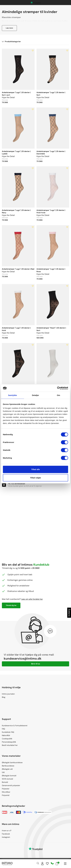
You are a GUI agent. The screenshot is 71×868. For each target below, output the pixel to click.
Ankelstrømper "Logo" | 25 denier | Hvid (16, 329)
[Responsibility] (52, 864)
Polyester (6, 789)
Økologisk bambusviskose (12, 762)
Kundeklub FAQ (8, 732)
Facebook (6, 834)
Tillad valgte (35, 478)
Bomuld (5, 782)
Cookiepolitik (7, 739)
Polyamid (6, 795)
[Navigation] (65, 864)
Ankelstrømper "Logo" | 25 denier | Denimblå (51, 153)
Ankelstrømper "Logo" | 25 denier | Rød (18, 269)
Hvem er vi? (7, 831)
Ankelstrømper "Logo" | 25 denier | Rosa (51, 270)
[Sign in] (42, 864)
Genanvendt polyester (11, 785)
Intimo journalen (8, 694)
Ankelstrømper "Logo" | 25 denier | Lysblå (16, 153)
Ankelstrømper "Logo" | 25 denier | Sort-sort (16, 94)
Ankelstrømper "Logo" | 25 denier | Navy (16, 211)
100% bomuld (7, 779)
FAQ (3, 729)
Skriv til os (35, 664)
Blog (4, 697)
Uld (3, 772)
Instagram (6, 837)
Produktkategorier (11, 41)
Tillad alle (35, 469)
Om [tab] (58, 395)
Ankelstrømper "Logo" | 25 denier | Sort (51, 94)
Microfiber (6, 792)
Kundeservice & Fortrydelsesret (15, 726)
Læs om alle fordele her (32, 599)
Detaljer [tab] (35, 395)
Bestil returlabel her (10, 745)
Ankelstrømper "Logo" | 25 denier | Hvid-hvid (51, 211)
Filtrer (69, 613)
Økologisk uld (7, 769)
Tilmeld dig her (11, 605)
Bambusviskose (8, 766)
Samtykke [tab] (13, 395)
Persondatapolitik (9, 742)
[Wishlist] (47, 864)
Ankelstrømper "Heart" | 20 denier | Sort (51, 329)
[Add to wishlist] (33, 51)
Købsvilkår (6, 735)
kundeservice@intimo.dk (23, 659)
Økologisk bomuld (9, 776)
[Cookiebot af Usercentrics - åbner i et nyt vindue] (57, 388)
